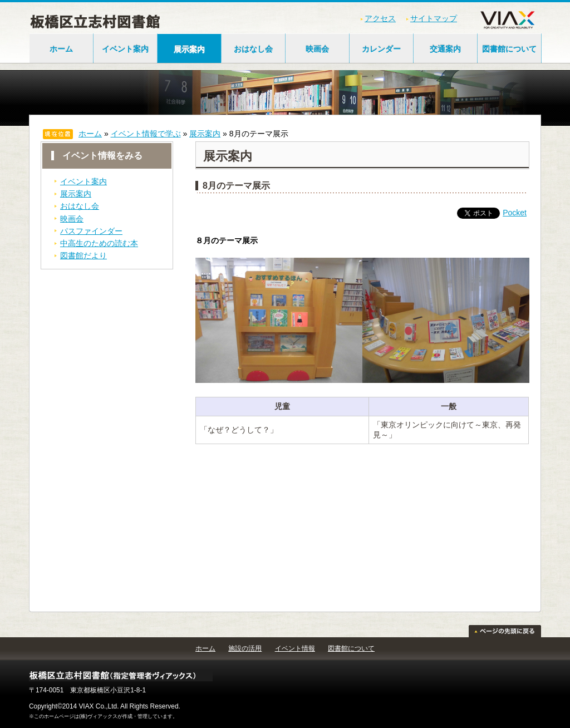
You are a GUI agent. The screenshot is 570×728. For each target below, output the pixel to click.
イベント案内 (125, 49)
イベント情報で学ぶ (146, 134)
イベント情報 (295, 648)
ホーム (61, 49)
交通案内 (445, 49)
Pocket (515, 213)
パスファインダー (91, 231)
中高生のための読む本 (99, 243)
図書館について (509, 49)
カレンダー (381, 49)
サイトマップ (434, 18)
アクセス (380, 18)
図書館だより (83, 255)
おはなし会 (253, 49)
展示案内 (189, 49)
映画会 (317, 49)
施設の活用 (245, 648)
